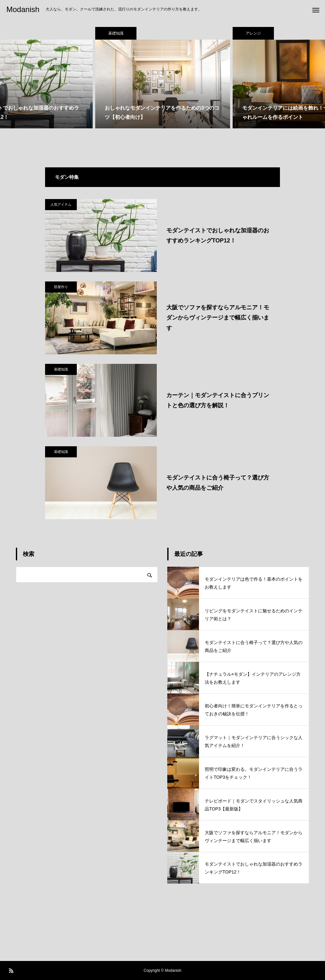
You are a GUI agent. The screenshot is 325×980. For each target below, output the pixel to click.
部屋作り (61, 287)
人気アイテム (61, 204)
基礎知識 (61, 369)
